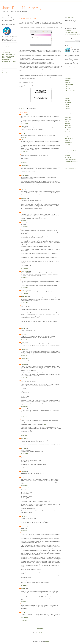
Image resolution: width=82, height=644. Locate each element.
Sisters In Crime (68, 157)
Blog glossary (68, 30)
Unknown (23, 126)
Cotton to (45, 425)
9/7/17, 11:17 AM (25, 377)
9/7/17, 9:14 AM (24, 226)
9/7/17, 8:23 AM (24, 173)
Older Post (59, 626)
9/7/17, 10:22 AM (25, 356)
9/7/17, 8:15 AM (24, 163)
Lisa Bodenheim (25, 154)
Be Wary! (67, 107)
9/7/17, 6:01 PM (24, 514)
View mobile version (41, 628)
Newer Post (23, 626)
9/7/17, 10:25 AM (25, 362)
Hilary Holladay (68, 128)
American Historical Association (72, 162)
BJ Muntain (23, 365)
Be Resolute (68, 100)
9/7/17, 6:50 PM (24, 524)
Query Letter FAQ (6, 52)
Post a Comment (25, 620)
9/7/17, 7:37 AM (24, 131)
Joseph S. (23, 380)
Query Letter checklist (7, 50)
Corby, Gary (67, 121)
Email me (77, 22)
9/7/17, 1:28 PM (24, 446)
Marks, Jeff (67, 134)
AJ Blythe (23, 517)
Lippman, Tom (68, 132)
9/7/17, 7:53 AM (24, 137)
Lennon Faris (24, 176)
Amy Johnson (24, 165)
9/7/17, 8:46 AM (24, 196)
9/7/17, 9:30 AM (24, 277)
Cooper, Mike (68, 119)
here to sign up (8, 18)
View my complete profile (70, 68)
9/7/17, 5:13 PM (24, 485)
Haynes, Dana (68, 126)
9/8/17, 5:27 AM (24, 586)
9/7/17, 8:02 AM (24, 151)
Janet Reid (23, 438)
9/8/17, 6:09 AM (24, 601)
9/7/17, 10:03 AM (25, 332)
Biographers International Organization (70, 155)
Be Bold (67, 74)
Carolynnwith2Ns (25, 115)
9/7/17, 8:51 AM (24, 210)
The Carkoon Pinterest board (71, 33)
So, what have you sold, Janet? (9, 62)
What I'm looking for (7, 60)
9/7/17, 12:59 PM (25, 416)
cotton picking (24, 434)
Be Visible (67, 104)
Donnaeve (23, 305)
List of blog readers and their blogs (72, 35)
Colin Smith (24, 140)
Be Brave (67, 76)
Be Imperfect (68, 82)
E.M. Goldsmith (24, 280)
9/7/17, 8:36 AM (24, 187)
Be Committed (68, 78)
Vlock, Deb (67, 144)
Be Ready (67, 98)
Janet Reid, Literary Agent (24, 8)
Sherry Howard (24, 271)
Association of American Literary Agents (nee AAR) (72, 151)
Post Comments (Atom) (44, 633)
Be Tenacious (68, 102)
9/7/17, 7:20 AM (24, 124)
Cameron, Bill (68, 117)
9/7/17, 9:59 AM (24, 302)
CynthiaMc (23, 533)
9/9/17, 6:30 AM (24, 618)
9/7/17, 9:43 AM (24, 294)
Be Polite (67, 87)
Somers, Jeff (68, 140)
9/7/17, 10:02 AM (25, 326)
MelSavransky (24, 296)
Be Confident (68, 80)
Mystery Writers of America (71, 159)
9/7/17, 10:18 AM (25, 347)
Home (41, 626)
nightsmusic (24, 199)
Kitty (22, 213)
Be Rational (67, 94)
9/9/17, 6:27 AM (24, 610)
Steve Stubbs (24, 488)
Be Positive (67, 89)
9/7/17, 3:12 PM (24, 469)
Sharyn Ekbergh (24, 134)
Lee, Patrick (67, 130)
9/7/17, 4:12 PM (24, 475)
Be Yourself (67, 109)
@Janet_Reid (71, 18)
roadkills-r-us (24, 478)
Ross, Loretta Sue (69, 138)
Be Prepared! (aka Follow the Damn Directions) (71, 91)
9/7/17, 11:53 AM (25, 406)
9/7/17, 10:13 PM (25, 530)
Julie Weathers (24, 229)
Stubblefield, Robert (69, 142)
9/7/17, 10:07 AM (25, 339)
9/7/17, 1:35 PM (24, 453)
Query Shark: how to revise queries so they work (8, 57)
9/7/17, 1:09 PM (24, 436)
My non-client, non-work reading (9, 73)
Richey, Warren (68, 136)
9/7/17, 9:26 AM (24, 268)
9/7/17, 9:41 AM (24, 287)
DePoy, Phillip (68, 123)
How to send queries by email (9, 54)
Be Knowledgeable (69, 84)
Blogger (47, 641)
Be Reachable (68, 96)
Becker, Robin (68, 115)
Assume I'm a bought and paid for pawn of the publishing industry (72, 168)
